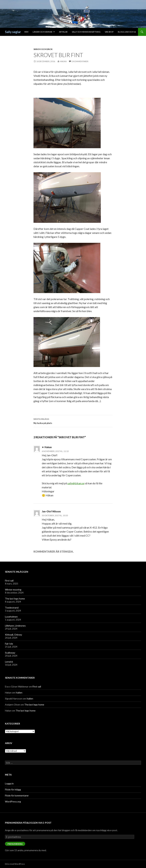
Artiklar (63, 32)
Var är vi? (109, 32)
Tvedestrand (12, 608)
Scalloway (10, 653)
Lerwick (9, 662)
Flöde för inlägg (13, 789)
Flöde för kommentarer (17, 795)
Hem (26, 32)
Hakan (63, 61)
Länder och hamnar (42, 32)
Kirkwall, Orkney (13, 635)
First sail (9, 581)
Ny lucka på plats (73, 421)
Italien (19, 693)
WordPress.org (13, 801)
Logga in (9, 783)
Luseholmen (11, 617)
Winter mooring (13, 590)
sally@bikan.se (76, 483)
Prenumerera (15, 844)
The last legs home (15, 599)
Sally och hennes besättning (86, 32)
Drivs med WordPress (15, 864)
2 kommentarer (80, 61)
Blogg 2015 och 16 (127, 32)
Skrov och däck (43, 49)
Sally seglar (13, 32)
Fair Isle (9, 644)
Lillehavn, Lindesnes (15, 626)
